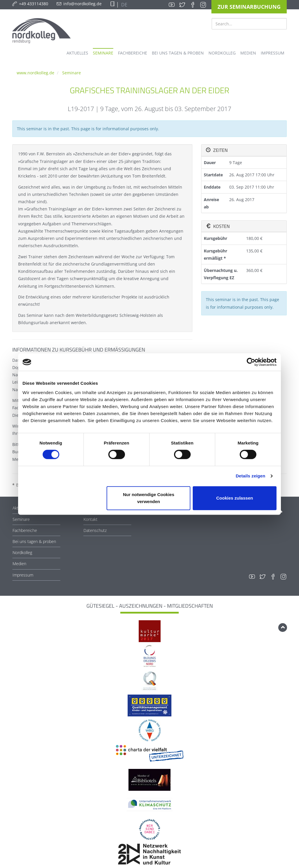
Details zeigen (250, 476)
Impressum (23, 575)
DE (124, 5)
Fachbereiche (25, 530)
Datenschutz (95, 530)
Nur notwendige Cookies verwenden (149, 498)
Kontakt (91, 519)
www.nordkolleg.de (35, 73)
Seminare (72, 73)
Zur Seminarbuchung (249, 7)
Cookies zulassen (235, 498)
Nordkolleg (22, 552)
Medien (19, 564)
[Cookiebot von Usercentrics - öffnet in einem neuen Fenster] (251, 362)
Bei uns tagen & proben (34, 541)
